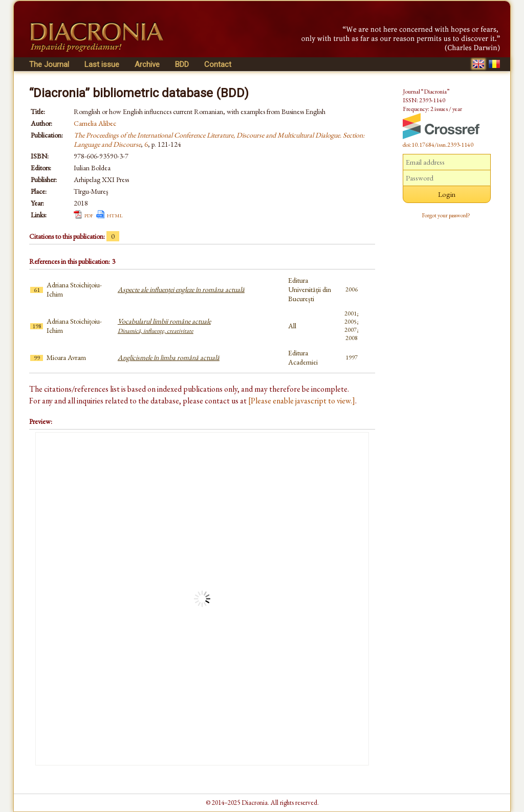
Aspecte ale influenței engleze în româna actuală (181, 289)
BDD (182, 64)
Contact (218, 64)
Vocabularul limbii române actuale (164, 326)
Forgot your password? (446, 215)
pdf (89, 215)
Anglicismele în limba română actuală (169, 357)
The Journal (49, 64)
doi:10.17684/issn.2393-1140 (438, 145)
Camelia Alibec (95, 123)
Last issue (102, 64)
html (115, 215)
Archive (147, 64)
